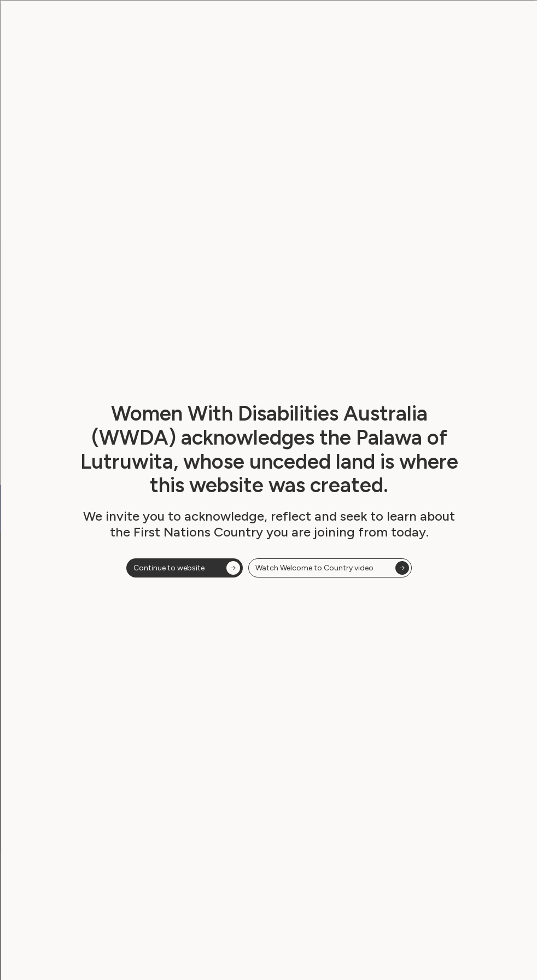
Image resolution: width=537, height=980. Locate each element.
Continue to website (169, 573)
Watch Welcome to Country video (314, 573)
